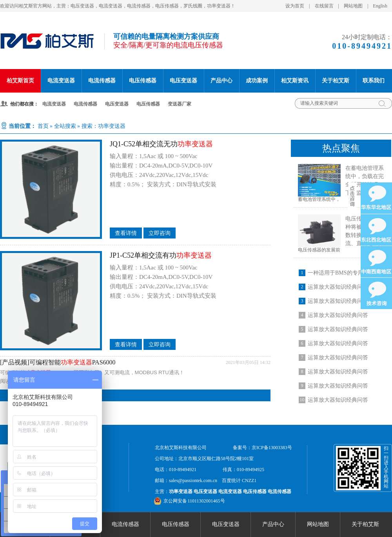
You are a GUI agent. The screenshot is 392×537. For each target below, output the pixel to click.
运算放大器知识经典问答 (338, 287)
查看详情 (126, 233)
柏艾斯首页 (20, 81)
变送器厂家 (180, 104)
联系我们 (374, 81)
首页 (43, 126)
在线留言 (324, 6)
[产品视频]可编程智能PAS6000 (58, 362)
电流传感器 (102, 81)
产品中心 (221, 81)
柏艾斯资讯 (295, 81)
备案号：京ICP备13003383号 (262, 448)
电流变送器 (61, 81)
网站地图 (353, 6)
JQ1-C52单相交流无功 (161, 144)
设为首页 (295, 6)
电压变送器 (183, 81)
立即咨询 (160, 233)
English (380, 6)
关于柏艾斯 (336, 81)
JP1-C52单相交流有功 (161, 255)
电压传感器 (143, 81)
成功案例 (257, 81)
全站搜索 (65, 126)
